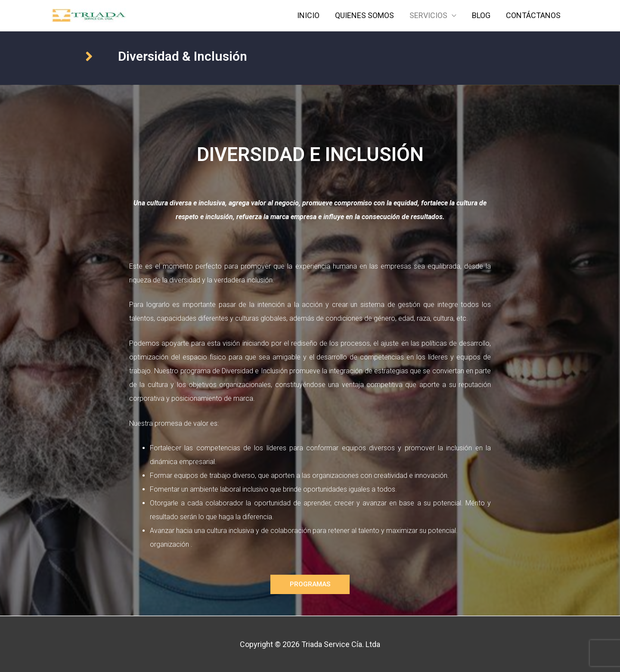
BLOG (481, 15)
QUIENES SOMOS (364, 15)
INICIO (308, 15)
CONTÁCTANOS (533, 15)
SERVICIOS (428, 15)
